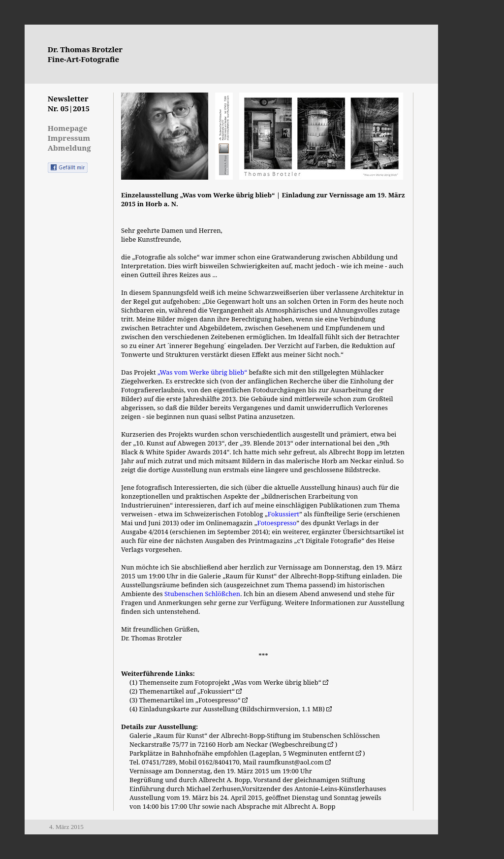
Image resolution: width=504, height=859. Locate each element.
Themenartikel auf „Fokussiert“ (191, 691)
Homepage (68, 128)
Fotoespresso (277, 523)
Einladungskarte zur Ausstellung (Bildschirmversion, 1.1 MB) (236, 709)
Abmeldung (69, 148)
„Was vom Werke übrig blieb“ (202, 372)
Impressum (69, 138)
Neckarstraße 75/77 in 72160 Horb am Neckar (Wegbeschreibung (232, 744)
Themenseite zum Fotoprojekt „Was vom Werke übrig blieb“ (234, 682)
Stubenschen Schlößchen (202, 594)
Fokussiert (283, 514)
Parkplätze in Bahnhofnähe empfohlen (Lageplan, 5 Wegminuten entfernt (246, 753)
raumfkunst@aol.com (294, 762)
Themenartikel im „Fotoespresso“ (193, 700)
